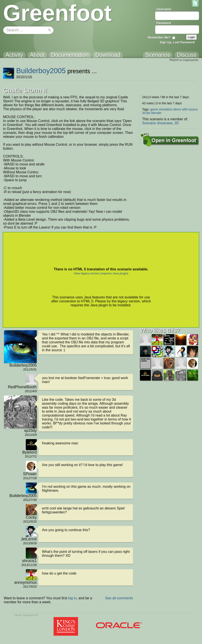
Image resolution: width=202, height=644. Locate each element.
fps (148, 113)
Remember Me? (159, 37)
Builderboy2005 (41, 71)
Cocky (31, 517)
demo (177, 109)
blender (156, 113)
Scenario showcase (157, 123)
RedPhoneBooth (22, 387)
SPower (30, 474)
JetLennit (29, 539)
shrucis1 (29, 561)
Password (164, 23)
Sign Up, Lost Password (177, 42)
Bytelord (30, 452)
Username (164, 9)
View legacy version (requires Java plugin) (101, 273)
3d (144, 113)
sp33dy (30, 431)
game (154, 109)
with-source (190, 109)
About (18, 615)
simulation (166, 109)
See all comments (119, 598)
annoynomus (25, 582)
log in (72, 598)
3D (177, 123)
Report (174, 60)
